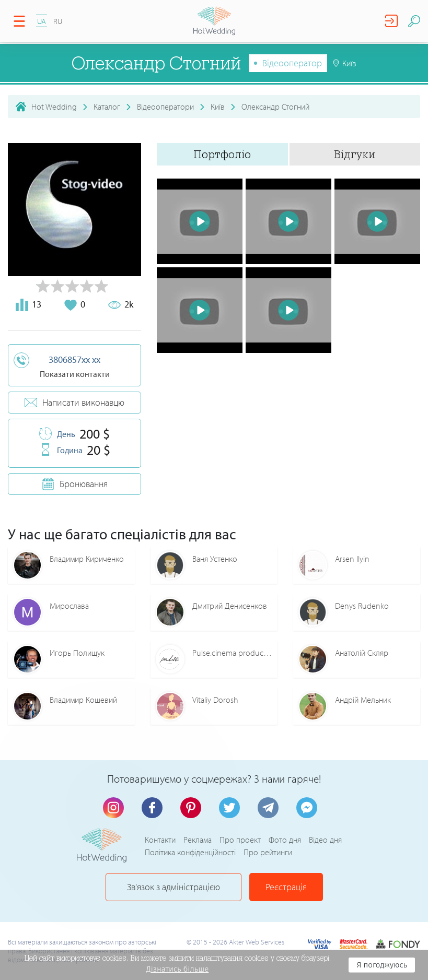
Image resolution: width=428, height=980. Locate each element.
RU (58, 21)
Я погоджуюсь (382, 965)
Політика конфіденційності (190, 852)
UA (42, 21)
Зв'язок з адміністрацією (173, 887)
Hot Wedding (54, 107)
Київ (218, 107)
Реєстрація (286, 887)
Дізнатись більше (178, 969)
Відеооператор (292, 63)
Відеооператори (165, 107)
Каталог (107, 107)
